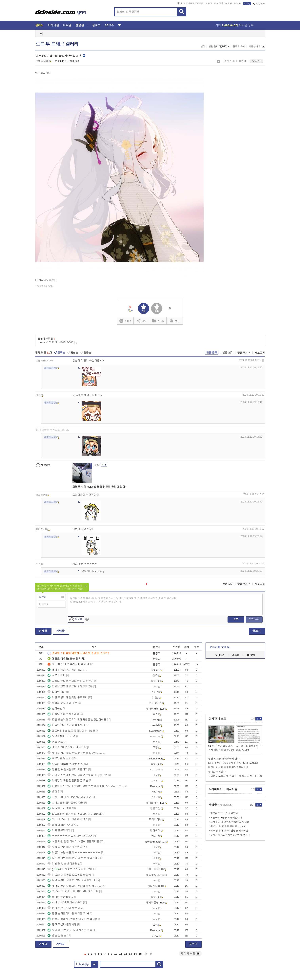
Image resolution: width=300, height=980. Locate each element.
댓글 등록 (212, 353)
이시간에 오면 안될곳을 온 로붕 (68, 780)
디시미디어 (216, 789)
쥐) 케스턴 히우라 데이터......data (228, 826)
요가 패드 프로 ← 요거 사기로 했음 (70, 930)
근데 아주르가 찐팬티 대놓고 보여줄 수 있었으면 (78, 775)
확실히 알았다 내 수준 (62, 703)
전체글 (43, 631)
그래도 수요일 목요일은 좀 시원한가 (70, 681)
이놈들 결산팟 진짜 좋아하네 (66, 725)
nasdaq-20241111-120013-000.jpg (58, 342)
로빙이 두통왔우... (60, 897)
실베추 (125, 321)
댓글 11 (256, 61)
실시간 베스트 (217, 719)
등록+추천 (254, 619)
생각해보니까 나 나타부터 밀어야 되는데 (73, 891)
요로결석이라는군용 (61, 736)
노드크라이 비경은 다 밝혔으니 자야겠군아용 (76, 814)
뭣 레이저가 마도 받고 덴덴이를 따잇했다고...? (76, 753)
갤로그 (209, 3)
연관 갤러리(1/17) (219, 46)
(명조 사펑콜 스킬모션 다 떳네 (70, 869)
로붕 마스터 (57, 675)
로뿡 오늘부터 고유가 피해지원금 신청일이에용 (77, 720)
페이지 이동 (190, 953)
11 (121, 954)
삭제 (263, 361)
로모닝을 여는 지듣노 (62, 758)
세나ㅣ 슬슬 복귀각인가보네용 (67, 670)
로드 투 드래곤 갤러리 (57, 44)
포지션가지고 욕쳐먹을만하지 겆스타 (230, 835)
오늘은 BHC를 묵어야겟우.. (65, 764)
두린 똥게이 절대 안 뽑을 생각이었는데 (72, 880)
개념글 (61, 631)
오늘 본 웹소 (57, 936)
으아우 (54, 792)
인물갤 (200, 3)
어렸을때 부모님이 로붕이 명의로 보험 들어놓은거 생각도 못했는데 (86, 786)
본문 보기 (228, 353)
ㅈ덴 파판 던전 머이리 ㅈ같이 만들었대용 (73, 841)
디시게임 (219, 3)
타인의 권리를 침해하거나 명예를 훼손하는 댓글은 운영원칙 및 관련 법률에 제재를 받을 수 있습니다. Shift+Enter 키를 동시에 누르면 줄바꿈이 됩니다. (124, 600)
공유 (142, 321)
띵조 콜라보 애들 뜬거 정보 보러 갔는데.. (73, 858)
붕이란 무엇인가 (217, 772)
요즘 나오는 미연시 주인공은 (66, 847)
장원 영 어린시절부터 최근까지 (68, 769)
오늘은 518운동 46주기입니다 (226, 818)
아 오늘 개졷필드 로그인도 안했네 (69, 875)
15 (140, 954)
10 (116, 954)
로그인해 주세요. (220, 647)
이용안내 (253, 46)
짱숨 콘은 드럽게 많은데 (64, 908)
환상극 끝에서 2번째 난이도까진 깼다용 (72, 919)
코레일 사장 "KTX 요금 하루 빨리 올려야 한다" (99, 487)
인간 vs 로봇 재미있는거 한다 (224, 759)
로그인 (247, 4)
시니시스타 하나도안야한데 (66, 803)
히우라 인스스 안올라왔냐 (224, 813)
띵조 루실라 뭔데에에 (62, 925)
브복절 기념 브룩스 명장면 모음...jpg (230, 822)
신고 (175, 321)
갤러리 (40, 25)
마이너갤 (181, 3)
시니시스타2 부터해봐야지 (65, 902)
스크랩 (218, 61)
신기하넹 (55, 708)
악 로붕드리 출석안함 (62, 808)
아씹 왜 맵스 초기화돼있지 (65, 864)
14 (135, 954)
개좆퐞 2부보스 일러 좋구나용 (67, 747)
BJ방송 (109, 25)
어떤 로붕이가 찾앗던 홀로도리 (68, 697)
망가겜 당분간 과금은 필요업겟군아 (70, 686)
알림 (251, 655)
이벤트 (229, 3)
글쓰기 (257, 631)
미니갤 (191, 3)
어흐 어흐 (55, 742)
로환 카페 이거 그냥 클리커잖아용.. (70, 797)
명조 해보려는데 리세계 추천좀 (68, 819)
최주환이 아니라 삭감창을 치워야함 (229, 831)
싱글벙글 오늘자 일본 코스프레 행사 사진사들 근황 (235, 776)
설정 (203, 46)
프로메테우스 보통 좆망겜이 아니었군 (71, 731)
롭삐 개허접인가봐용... (63, 825)
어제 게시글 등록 (235, 25)
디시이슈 (232, 789)
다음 (147, 954)
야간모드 (259, 4)
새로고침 (260, 353)
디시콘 (238, 3)
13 (130, 954)
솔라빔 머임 (57, 692)
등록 (236, 619)
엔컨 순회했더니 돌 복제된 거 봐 (68, 913)
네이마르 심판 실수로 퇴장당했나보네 (228, 767)
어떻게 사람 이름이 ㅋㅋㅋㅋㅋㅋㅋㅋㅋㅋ (74, 853)
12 (126, 954)
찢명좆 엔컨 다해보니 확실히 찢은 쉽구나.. (74, 886)
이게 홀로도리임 (59, 830)
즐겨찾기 (220, 655)
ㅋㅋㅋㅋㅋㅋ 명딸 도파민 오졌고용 (70, 836)
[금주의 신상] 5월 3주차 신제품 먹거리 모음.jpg (233, 763)
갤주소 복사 (239, 46)
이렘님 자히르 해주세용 (63, 714)
